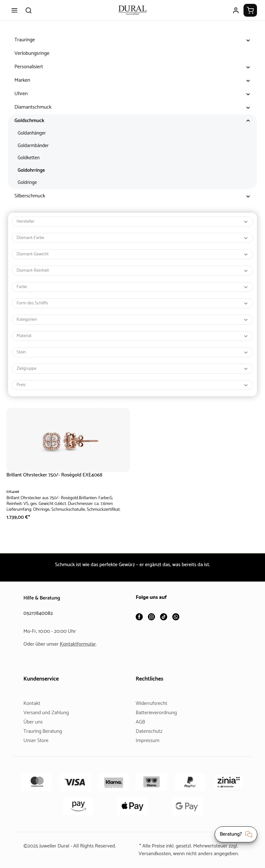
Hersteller (133, 222)
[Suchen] (29, 10)
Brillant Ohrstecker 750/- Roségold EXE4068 (57, 475)
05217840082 (39, 606)
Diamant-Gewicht (133, 254)
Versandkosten (172, 846)
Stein (133, 352)
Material (133, 336)
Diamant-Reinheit (133, 271)
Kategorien (133, 320)
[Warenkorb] (250, 10)
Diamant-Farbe (133, 238)
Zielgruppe (133, 369)
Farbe (133, 287)
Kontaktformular (80, 637)
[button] (248, 40)
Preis (133, 385)
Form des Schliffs (133, 303)
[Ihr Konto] (236, 10)
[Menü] (14, 10)
